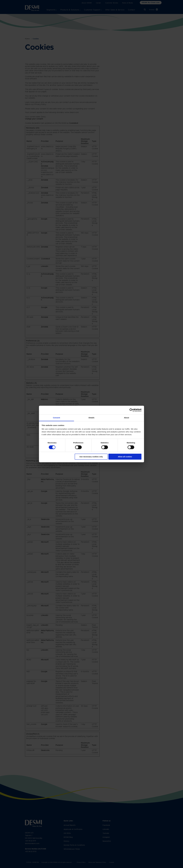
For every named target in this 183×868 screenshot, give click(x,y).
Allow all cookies (125, 457)
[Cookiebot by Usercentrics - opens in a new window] (131, 410)
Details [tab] (91, 418)
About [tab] (127, 418)
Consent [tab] (57, 418)
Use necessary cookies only (91, 457)
